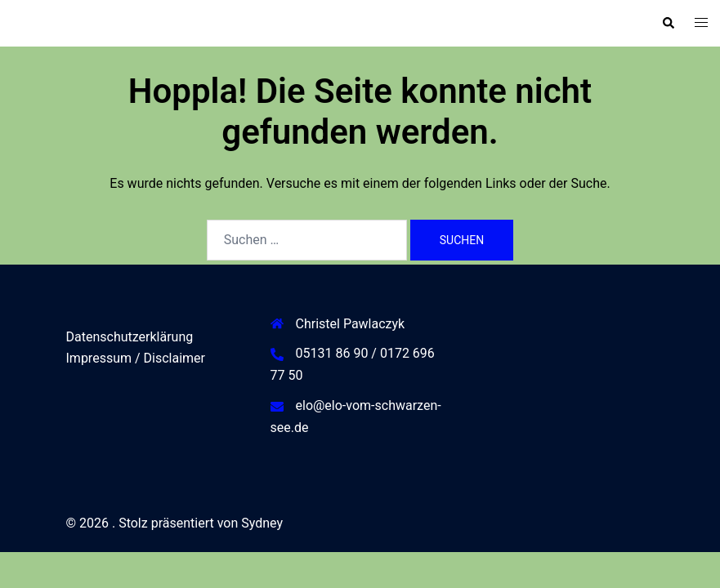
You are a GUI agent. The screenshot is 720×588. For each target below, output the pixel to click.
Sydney (262, 523)
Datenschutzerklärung (130, 337)
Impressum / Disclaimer (136, 358)
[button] (668, 23)
